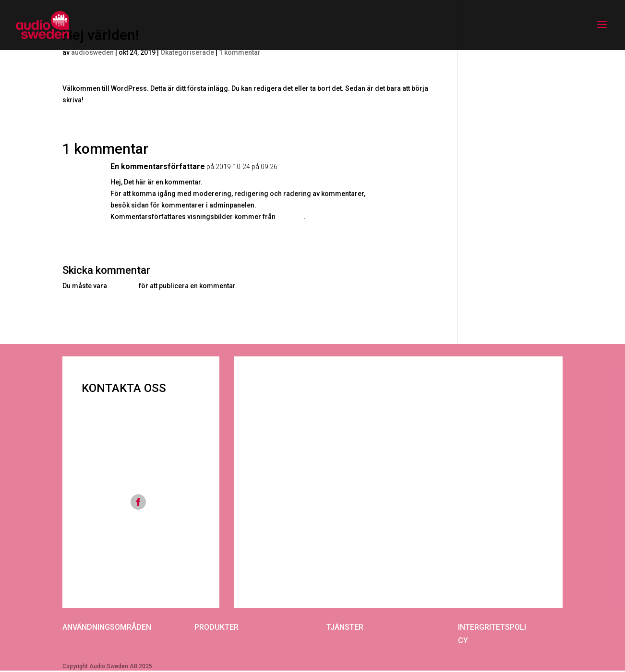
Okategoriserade (187, 52)
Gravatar (290, 217)
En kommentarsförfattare (158, 166)
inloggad (123, 286)
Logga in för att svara (144, 228)
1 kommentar (240, 52)
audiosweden (92, 52)
